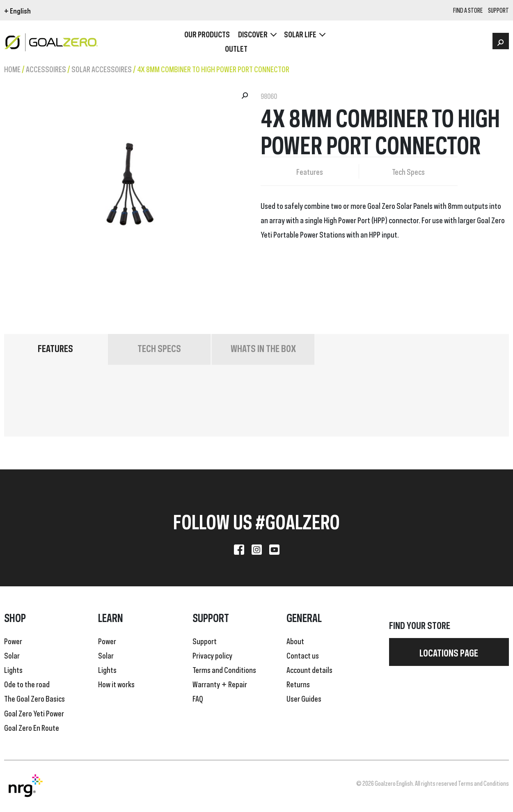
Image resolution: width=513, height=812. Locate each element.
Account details (309, 669)
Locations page (449, 652)
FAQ (198, 698)
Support (205, 640)
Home (12, 69)
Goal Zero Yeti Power (34, 713)
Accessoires (46, 69)
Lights (13, 669)
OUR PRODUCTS (207, 34)
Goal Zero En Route (32, 727)
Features (310, 171)
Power (13, 640)
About (295, 640)
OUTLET (236, 48)
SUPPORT (498, 11)
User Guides (304, 698)
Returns (298, 684)
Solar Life (300, 34)
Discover (253, 34)
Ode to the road (27, 684)
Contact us (303, 655)
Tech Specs (408, 171)
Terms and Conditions (224, 669)
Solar (12, 655)
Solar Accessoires (102, 69)
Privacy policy (212, 655)
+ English (17, 10)
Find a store (468, 11)
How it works (116, 684)
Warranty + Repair (220, 684)
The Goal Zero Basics (34, 698)
